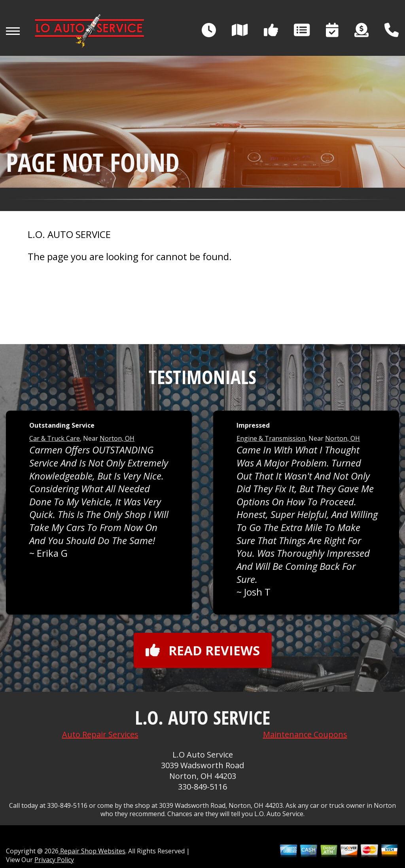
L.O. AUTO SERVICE (69, 234)
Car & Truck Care (55, 438)
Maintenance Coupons (305, 734)
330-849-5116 (202, 787)
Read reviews (203, 650)
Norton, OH (117, 438)
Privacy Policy (54, 860)
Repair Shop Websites (92, 851)
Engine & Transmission (271, 438)
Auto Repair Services (100, 734)
